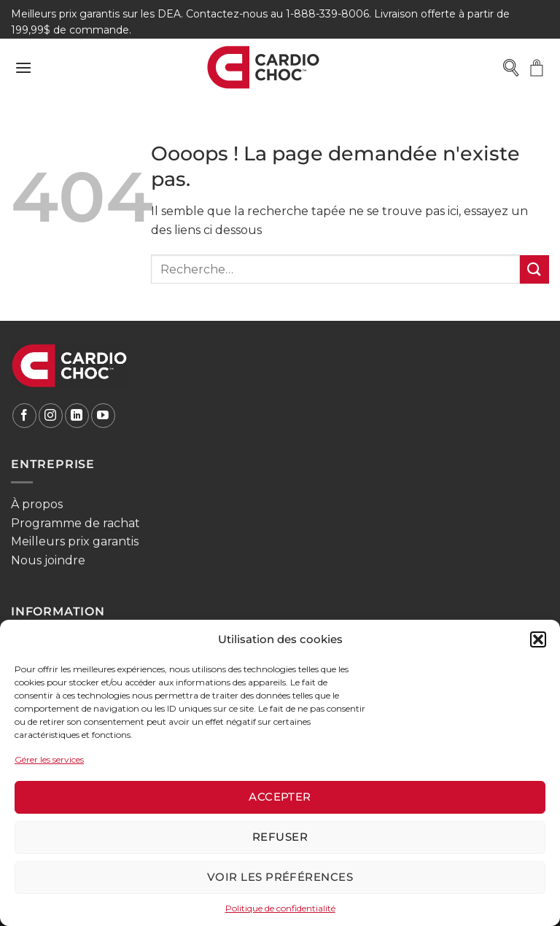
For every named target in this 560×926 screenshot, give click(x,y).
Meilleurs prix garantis (75, 541)
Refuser (280, 837)
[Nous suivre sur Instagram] (51, 416)
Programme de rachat (75, 523)
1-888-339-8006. (328, 14)
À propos (37, 504)
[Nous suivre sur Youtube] (103, 416)
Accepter (280, 797)
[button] (538, 639)
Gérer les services (49, 759)
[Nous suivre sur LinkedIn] (77, 416)
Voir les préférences (280, 877)
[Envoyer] (534, 269)
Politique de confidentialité (280, 908)
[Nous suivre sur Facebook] (24, 416)
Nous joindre (48, 560)
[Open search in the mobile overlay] (510, 68)
